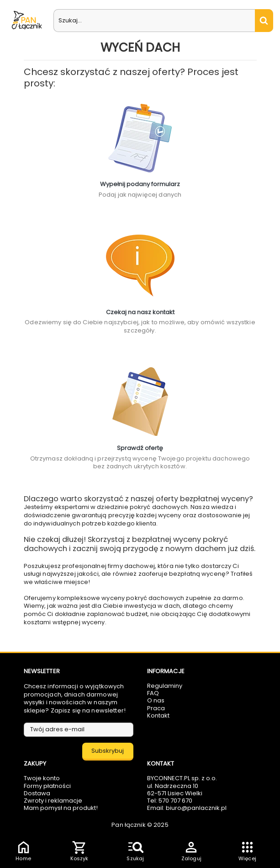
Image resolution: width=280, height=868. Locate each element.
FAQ (153, 693)
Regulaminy (165, 686)
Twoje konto (42, 778)
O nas (156, 700)
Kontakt (158, 715)
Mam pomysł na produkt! (61, 808)
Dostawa (37, 793)
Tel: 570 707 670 (170, 801)
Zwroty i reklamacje (53, 801)
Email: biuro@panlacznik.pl (187, 808)
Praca (156, 708)
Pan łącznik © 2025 (140, 825)
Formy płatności (47, 786)
